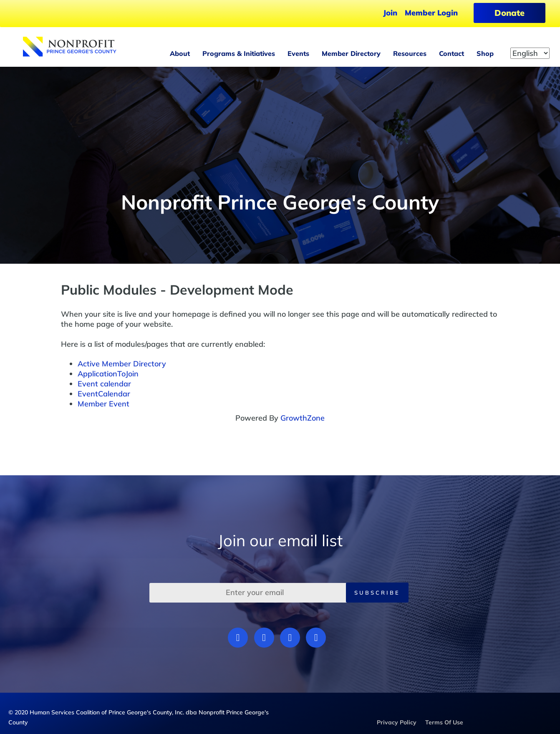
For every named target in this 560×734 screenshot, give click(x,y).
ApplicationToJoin (108, 374)
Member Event (103, 404)
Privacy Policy (397, 722)
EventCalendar (104, 394)
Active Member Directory (122, 364)
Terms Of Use (444, 722)
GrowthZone (303, 418)
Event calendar (104, 384)
